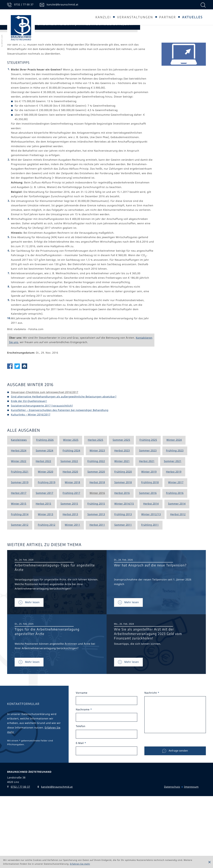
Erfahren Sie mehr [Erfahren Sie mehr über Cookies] (80, 864)
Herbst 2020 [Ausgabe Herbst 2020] (70, 532)
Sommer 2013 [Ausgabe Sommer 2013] (96, 574)
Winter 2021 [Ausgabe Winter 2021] (122, 521)
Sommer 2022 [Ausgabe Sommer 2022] (69, 521)
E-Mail (81, 803)
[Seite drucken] (25, 426)
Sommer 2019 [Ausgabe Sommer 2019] (20, 543)
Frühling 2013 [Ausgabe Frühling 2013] (123, 574)
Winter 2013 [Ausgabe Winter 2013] (46, 574)
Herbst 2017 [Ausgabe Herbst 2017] (19, 553)
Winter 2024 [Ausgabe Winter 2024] (174, 500)
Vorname (82, 753)
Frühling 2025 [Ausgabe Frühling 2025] (148, 500)
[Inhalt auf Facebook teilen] (11, 426)
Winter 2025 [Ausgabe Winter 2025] (71, 500)
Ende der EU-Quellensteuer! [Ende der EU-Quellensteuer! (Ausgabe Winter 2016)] (29, 461)
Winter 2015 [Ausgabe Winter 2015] (19, 564)
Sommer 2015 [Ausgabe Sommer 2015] (69, 564)
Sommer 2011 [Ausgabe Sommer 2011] (123, 585)
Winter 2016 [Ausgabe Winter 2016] (97, 553)
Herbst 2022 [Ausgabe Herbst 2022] (43, 521)
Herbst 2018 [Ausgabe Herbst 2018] (97, 543)
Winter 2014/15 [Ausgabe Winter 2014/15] (124, 564)
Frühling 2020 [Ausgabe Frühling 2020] (123, 532)
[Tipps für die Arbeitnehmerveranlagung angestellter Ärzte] (29, 722)
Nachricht (152, 753)
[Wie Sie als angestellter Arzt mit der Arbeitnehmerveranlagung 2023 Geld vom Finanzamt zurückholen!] (128, 722)
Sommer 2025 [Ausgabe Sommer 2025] (121, 500)
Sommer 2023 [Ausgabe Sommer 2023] (148, 511)
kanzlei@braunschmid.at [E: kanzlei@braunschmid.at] (57, 847)
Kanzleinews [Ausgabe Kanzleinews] (19, 500)
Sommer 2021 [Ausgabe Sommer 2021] (173, 521)
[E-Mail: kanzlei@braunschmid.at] (59, 5)
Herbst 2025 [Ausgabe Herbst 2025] (96, 500)
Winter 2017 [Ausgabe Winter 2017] (176, 543)
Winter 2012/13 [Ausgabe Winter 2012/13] (151, 574)
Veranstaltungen (135, 17)
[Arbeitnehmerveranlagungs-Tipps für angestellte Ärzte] (29, 662)
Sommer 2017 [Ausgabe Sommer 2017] (44, 553)
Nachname (84, 770)
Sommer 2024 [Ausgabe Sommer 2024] (44, 511)
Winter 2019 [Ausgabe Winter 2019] (149, 532)
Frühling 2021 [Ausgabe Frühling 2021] (20, 532)
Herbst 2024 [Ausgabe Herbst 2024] (19, 511)
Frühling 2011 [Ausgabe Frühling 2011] (150, 585)
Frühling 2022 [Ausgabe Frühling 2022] (96, 521)
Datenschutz (172, 847)
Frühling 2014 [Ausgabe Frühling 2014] (20, 574)
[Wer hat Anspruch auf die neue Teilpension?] (128, 662)
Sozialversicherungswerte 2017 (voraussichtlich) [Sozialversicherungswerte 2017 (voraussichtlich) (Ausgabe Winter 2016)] (42, 466)
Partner (168, 17)
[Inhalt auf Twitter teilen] (18, 426)
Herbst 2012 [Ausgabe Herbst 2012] (178, 574)
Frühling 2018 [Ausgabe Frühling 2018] (150, 543)
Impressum (191, 847)
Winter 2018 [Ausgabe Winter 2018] (73, 543)
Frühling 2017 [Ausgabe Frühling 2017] (71, 553)
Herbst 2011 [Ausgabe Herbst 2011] (97, 585)
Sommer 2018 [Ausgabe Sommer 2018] (123, 543)
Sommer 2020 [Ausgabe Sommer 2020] (96, 532)
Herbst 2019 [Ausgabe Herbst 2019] (174, 532)
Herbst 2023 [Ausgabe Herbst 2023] (122, 511)
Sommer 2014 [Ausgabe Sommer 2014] (177, 564)
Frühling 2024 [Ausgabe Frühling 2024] (71, 511)
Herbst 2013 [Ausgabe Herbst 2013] (70, 574)
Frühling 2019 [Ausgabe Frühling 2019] (47, 543)
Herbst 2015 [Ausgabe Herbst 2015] (43, 564)
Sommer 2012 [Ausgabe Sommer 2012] (20, 585)
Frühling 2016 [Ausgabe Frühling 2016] (175, 553)
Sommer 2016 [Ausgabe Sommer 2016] (148, 553)
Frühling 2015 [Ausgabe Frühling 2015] (96, 564)
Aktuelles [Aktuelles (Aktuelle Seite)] (193, 17)
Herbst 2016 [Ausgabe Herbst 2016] (122, 553)
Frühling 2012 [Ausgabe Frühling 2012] (47, 585)
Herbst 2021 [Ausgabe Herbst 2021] (147, 521)
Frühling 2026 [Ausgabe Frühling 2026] (45, 500)
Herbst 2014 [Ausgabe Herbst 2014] (151, 564)
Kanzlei (103, 17)
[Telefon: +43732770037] (20, 5)
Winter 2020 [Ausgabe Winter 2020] (46, 532)
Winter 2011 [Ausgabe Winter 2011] (73, 585)
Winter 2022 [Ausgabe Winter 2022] (19, 521)
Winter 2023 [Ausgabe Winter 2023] (97, 511)
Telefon (81, 786)
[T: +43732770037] (20, 847)
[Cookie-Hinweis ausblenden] (210, 862)
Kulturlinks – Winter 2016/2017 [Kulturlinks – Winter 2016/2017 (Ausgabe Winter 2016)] (31, 475)
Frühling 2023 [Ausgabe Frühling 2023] (175, 511)
